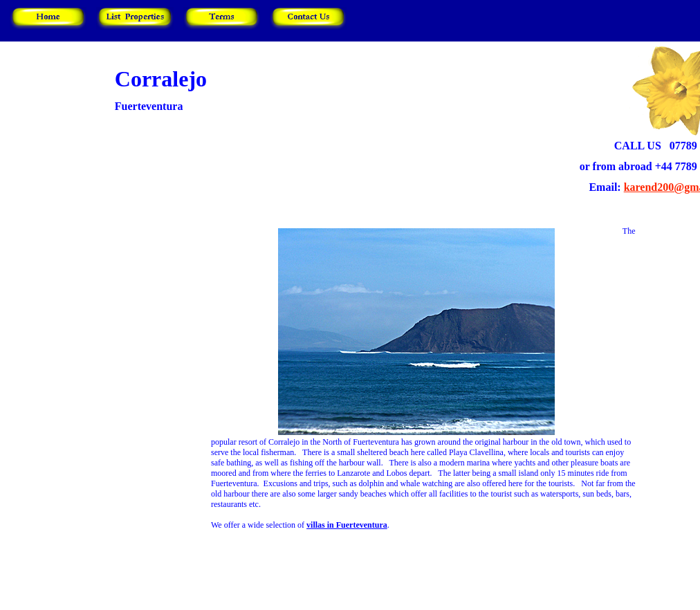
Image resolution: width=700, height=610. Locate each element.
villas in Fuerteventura (347, 525)
